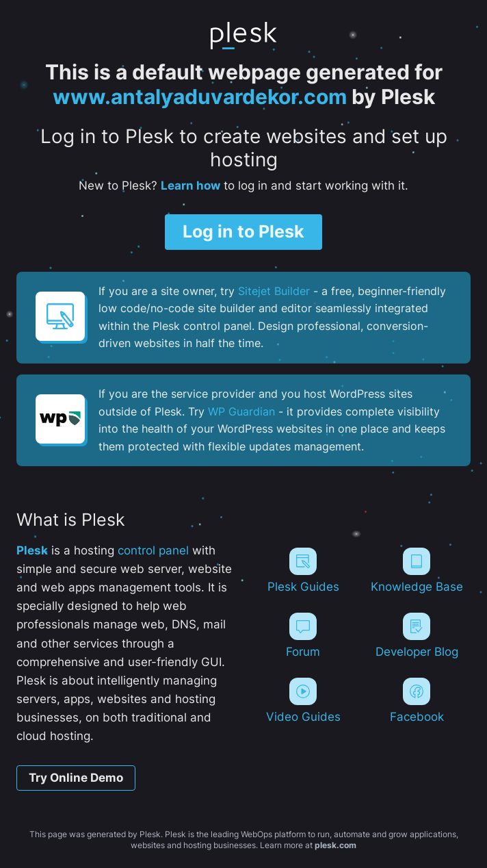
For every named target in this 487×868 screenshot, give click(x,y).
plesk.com (335, 845)
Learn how (190, 186)
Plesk (32, 550)
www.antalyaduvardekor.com (200, 97)
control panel (153, 550)
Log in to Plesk (243, 231)
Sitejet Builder (274, 291)
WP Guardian (241, 411)
